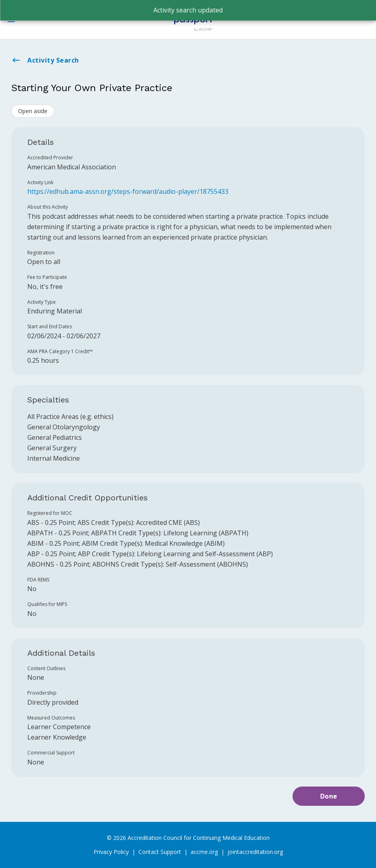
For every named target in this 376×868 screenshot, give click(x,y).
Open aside (33, 111)
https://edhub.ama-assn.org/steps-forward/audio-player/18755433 (128, 191)
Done (329, 796)
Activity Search (45, 60)
